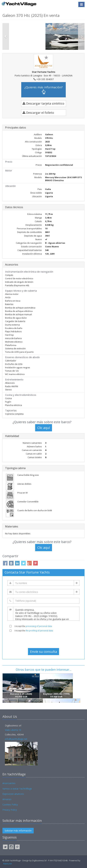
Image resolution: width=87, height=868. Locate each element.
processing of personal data (39, 626)
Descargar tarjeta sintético (43, 103)
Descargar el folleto (38, 113)
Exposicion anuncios (13, 794)
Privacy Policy (10, 810)
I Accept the (33, 626)
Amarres (7, 799)
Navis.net (8, 864)
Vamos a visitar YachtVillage (17, 789)
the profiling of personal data (39, 631)
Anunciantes (9, 783)
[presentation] (43, 640)
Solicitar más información (18, 831)
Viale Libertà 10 (13, 730)
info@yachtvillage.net (16, 739)
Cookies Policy (10, 804)
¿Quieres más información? (43, 90)
